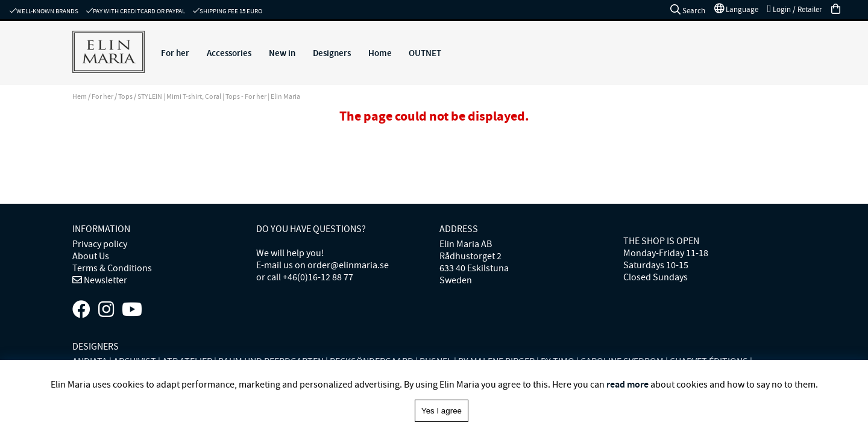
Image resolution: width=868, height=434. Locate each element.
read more (627, 384)
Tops (125, 96)
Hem (80, 96)
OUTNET (425, 53)
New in (282, 53)
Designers (332, 53)
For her (175, 53)
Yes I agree (442, 411)
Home (380, 53)
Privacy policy (100, 244)
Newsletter (105, 280)
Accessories (229, 53)
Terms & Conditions (112, 268)
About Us (91, 256)
